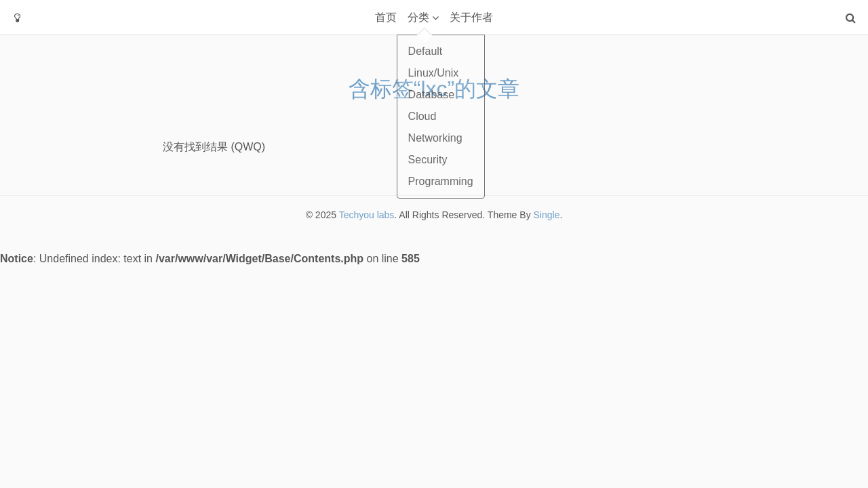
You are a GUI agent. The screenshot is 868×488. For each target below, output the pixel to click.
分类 (418, 17)
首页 (386, 17)
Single (547, 215)
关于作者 (471, 17)
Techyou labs (367, 215)
